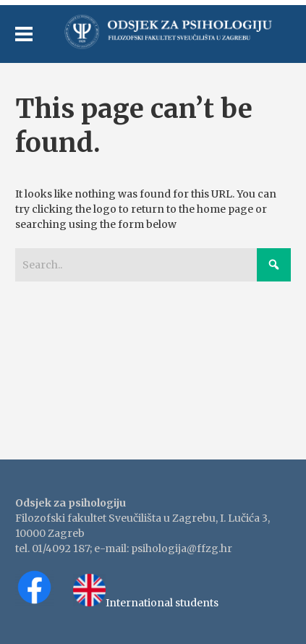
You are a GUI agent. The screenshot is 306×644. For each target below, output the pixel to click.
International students (162, 603)
